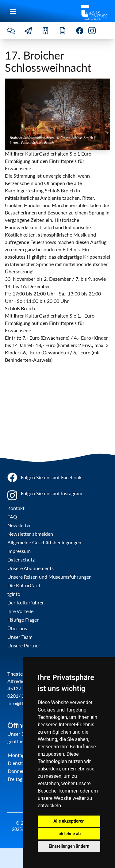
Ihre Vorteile (20, 611)
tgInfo (14, 594)
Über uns (17, 628)
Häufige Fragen (23, 620)
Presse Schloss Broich (37, 143)
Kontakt (16, 508)
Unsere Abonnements (31, 568)
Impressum (19, 551)
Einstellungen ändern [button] (69, 846)
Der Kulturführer (26, 602)
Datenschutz (21, 559)
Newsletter (19, 525)
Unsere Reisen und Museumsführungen (50, 577)
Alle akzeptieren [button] (69, 821)
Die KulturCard (24, 585)
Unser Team (20, 637)
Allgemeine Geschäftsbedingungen (44, 542)
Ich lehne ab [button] (69, 834)
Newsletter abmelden (30, 534)
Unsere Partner (24, 645)
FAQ (12, 517)
